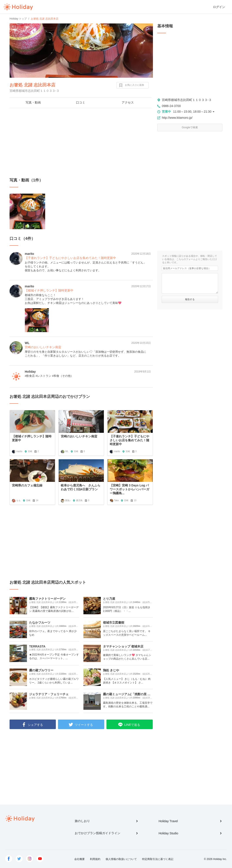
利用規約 (95, 859)
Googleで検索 (190, 127)
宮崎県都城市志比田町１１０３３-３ (187, 100)
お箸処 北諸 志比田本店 (32, 85)
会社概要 (80, 859)
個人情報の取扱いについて (121, 859)
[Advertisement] (81, 143)
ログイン (219, 7)
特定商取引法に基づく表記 (158, 859)
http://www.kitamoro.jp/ (177, 118)
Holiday (18, 7)
